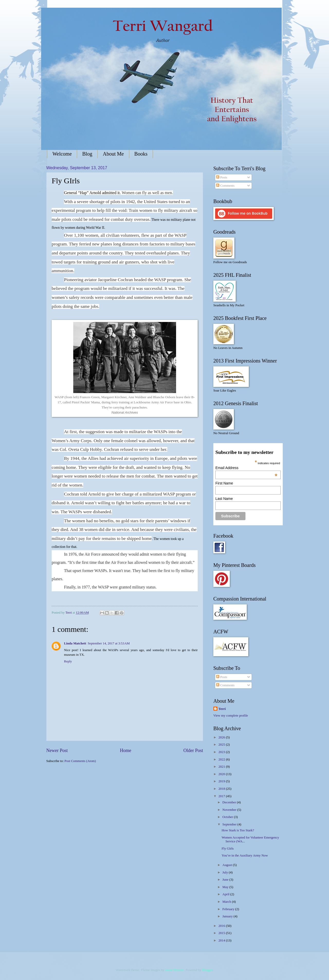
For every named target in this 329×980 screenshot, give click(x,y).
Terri (222, 709)
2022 (222, 759)
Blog (87, 154)
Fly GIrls (228, 849)
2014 (222, 940)
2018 (222, 789)
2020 (222, 774)
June (226, 880)
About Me (113, 154)
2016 (222, 926)
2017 (222, 796)
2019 (222, 781)
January (228, 916)
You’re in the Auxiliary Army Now (245, 855)
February (229, 909)
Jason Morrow (174, 970)
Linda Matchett (75, 643)
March (227, 902)
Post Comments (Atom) (80, 761)
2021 (222, 767)
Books (141, 154)
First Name (224, 483)
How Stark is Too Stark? (238, 830)
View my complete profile (231, 716)
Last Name (224, 499)
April (226, 894)
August (227, 865)
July (226, 872)
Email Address (246, 468)
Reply (68, 661)
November (230, 810)
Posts (222, 177)
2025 (222, 745)
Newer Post (57, 750)
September (230, 824)
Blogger (207, 970)
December (230, 802)
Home (125, 750)
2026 (222, 737)
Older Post (193, 750)
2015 (222, 933)
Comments (225, 186)
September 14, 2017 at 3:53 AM (109, 643)
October (228, 817)
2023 (222, 752)
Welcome (62, 154)
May (226, 887)
